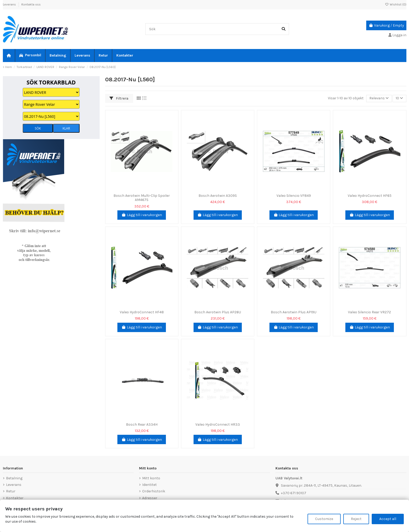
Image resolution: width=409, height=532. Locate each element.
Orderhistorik (154, 491)
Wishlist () (396, 4)
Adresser (150, 498)
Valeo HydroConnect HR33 (218, 424)
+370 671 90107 (294, 493)
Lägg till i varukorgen (142, 215)
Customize (324, 519)
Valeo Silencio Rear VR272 (369, 312)
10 (399, 98)
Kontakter (15, 498)
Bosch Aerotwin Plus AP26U (218, 312)
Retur (11, 491)
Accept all (388, 519)
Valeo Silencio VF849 (294, 196)
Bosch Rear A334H (142, 424)
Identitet (149, 485)
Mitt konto (151, 478)
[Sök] (284, 29)
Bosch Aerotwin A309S (218, 196)
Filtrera (119, 98)
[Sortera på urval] (379, 99)
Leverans (10, 4)
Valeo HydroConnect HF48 (142, 312)
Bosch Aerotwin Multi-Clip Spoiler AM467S (142, 198)
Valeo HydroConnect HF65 (370, 196)
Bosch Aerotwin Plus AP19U (294, 312)
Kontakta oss (31, 4)
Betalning (14, 478)
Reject (356, 519)
